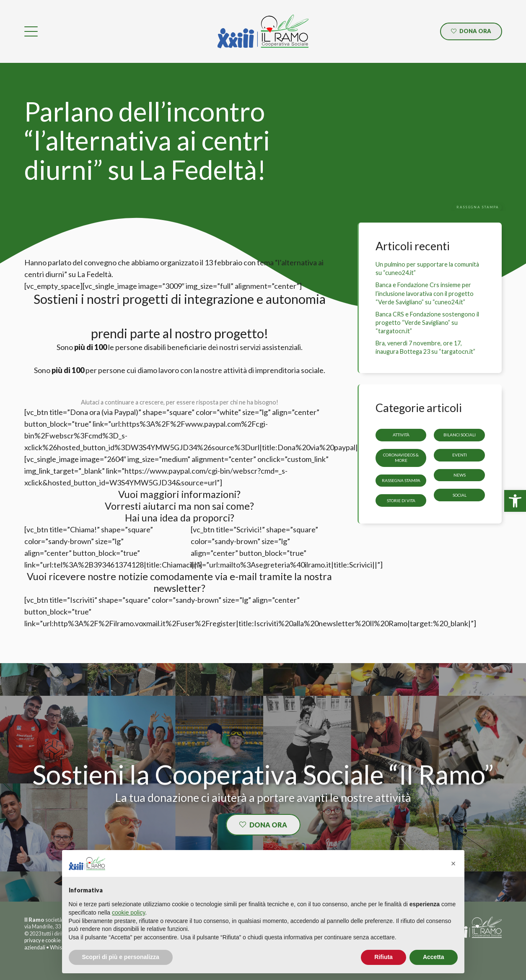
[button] (453, 863)
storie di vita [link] (401, 500)
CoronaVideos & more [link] (401, 458)
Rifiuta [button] (383, 957)
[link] (515, 501)
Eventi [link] (460, 455)
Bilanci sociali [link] (460, 435)
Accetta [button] (434, 957)
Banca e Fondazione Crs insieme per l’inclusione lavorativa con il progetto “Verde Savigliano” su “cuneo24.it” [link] (425, 293)
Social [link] (460, 495)
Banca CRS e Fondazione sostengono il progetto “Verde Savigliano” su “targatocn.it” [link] (427, 323)
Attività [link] (401, 435)
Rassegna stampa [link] (401, 480)
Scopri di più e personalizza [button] (121, 957)
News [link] (460, 475)
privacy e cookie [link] (43, 940)
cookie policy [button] (128, 913)
